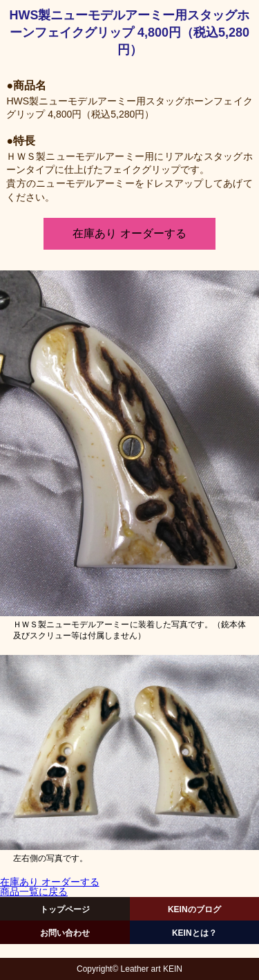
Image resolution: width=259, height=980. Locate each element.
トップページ (65, 909)
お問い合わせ (65, 933)
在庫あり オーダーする (129, 233)
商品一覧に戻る (34, 892)
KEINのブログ (194, 909)
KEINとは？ (194, 933)
